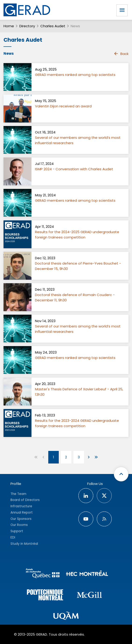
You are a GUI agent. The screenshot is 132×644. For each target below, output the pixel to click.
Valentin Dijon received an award (63, 106)
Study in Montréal (24, 544)
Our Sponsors (21, 519)
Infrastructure (21, 506)
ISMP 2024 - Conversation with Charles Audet (74, 169)
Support (17, 531)
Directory (27, 26)
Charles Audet (53, 26)
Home (9, 26)
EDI (13, 537)
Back (121, 54)
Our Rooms (19, 525)
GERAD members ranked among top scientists (75, 75)
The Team (18, 494)
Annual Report (22, 513)
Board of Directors (25, 500)
